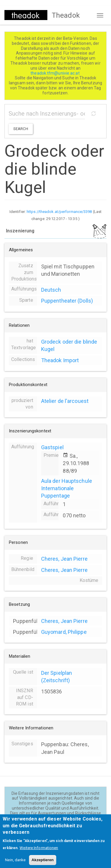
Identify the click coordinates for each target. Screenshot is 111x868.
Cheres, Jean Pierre (64, 559)
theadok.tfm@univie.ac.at (55, 73)
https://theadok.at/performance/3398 (59, 212)
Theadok (66, 15)
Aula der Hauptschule (67, 481)
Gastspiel (52, 447)
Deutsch (51, 290)
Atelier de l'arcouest (65, 401)
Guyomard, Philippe (64, 632)
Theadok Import (60, 360)
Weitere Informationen (39, 852)
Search (21, 129)
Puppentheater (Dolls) (67, 301)
